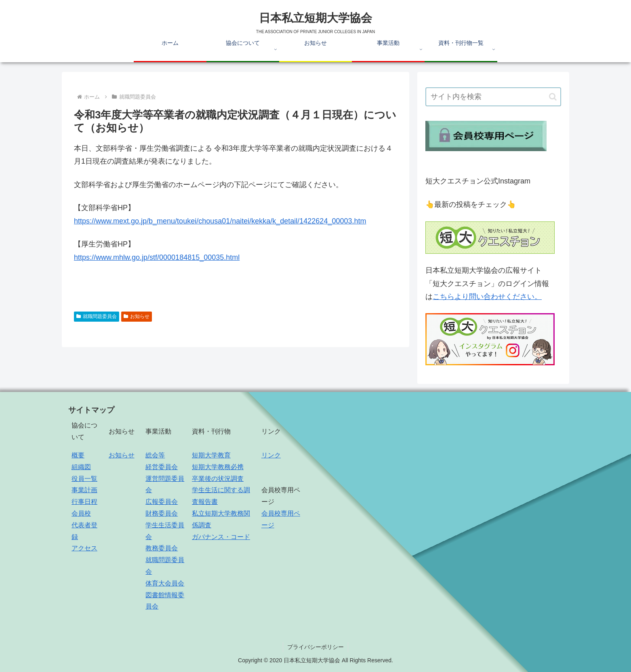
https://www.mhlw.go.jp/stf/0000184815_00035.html (157, 257)
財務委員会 (162, 513)
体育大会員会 (165, 583)
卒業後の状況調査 (218, 479)
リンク (271, 455)
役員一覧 (84, 479)
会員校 (81, 513)
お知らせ (137, 316)
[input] (493, 97)
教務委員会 (162, 548)
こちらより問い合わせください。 (487, 297)
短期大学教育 (211, 455)
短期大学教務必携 (218, 467)
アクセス (84, 548)
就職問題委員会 (97, 316)
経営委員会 (162, 467)
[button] (553, 97)
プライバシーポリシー (315, 647)
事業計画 (84, 490)
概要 (78, 455)
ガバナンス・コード (221, 537)
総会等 (155, 455)
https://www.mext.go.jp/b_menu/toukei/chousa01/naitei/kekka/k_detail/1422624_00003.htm (220, 221)
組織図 (81, 467)
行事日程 (84, 502)
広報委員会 (162, 502)
